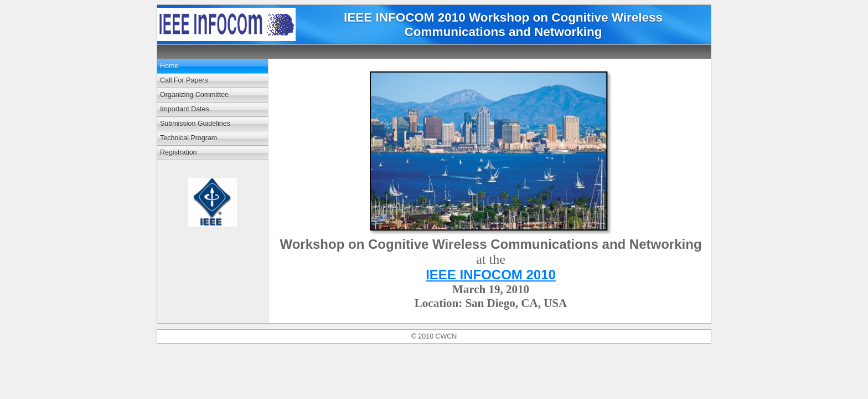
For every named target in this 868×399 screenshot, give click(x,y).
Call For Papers (184, 80)
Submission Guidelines (195, 124)
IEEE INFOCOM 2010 (491, 275)
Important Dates (185, 109)
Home (169, 66)
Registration (179, 152)
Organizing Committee (194, 95)
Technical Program (188, 138)
